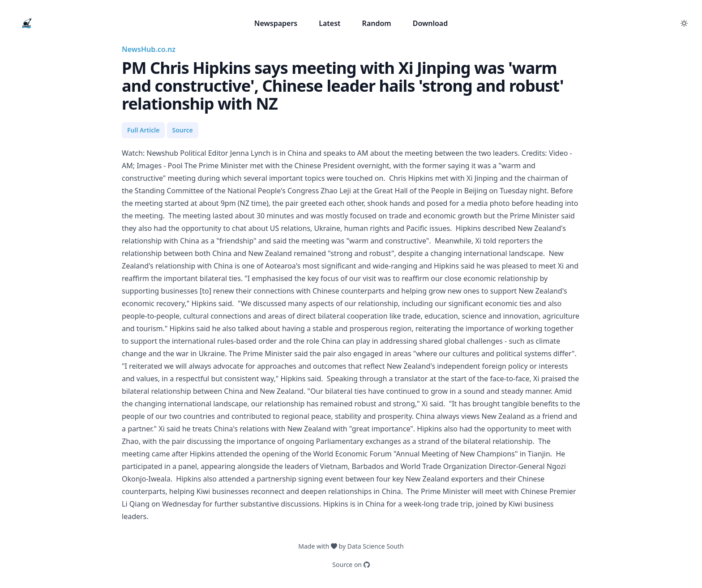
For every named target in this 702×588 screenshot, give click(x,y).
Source (183, 130)
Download (430, 23)
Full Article (143, 130)
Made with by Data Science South (351, 546)
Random (377, 23)
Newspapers (276, 23)
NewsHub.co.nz (149, 49)
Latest (330, 23)
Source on (351, 565)
